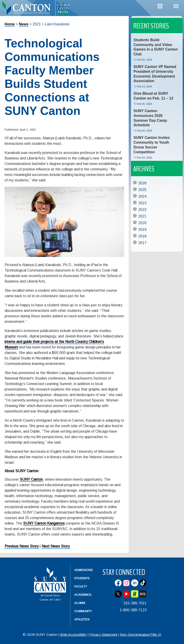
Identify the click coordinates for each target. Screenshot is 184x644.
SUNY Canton (31, 479)
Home (10, 24)
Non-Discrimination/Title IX (141, 635)
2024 (142, 196)
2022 (142, 210)
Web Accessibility (73, 635)
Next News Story (56, 546)
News (24, 24)
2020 (142, 223)
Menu (176, 6)
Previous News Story (22, 546)
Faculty (81, 586)
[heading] (28, 11)
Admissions (84, 570)
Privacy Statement (103, 635)
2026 (142, 183)
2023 (142, 203)
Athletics (82, 619)
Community (83, 611)
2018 (142, 236)
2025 (142, 190)
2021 (142, 216)
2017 (142, 243)
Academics (83, 595)
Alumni (80, 603)
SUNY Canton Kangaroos (44, 523)
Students (82, 578)
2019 (142, 230)
